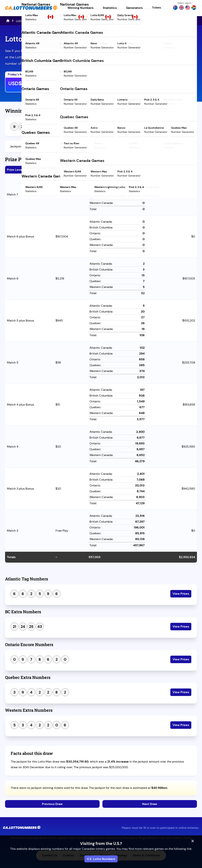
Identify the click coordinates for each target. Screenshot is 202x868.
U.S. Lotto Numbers (101, 859)
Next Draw (150, 804)
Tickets (156, 8)
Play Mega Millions (124, 84)
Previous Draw (52, 804)
